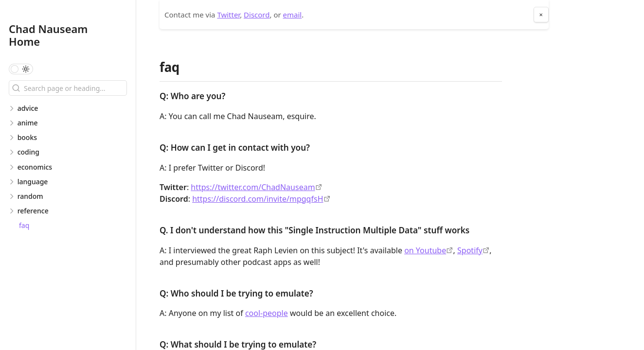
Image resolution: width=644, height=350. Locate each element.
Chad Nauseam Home (48, 35)
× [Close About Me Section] (541, 15)
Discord (257, 15)
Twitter (228, 15)
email (293, 15)
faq (24, 225)
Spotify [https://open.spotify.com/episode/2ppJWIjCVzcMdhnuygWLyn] (470, 250)
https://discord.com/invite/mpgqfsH (258, 199)
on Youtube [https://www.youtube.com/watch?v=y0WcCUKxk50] (425, 250)
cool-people (267, 313)
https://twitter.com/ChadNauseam (253, 187)
